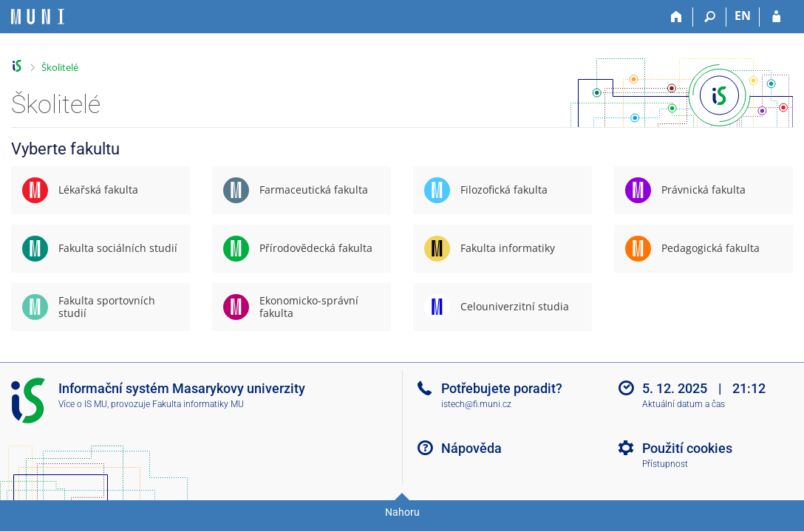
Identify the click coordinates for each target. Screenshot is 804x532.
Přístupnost (665, 464)
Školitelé (60, 67)
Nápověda (471, 448)
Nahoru (402, 512)
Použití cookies (687, 448)
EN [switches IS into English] (743, 16)
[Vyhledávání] (710, 17)
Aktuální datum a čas (684, 404)
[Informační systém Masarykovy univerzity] (38, 17)
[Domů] (677, 17)
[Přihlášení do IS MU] (776, 17)
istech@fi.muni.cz (476, 404)
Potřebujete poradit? (502, 388)
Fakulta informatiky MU (198, 404)
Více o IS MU (83, 404)
